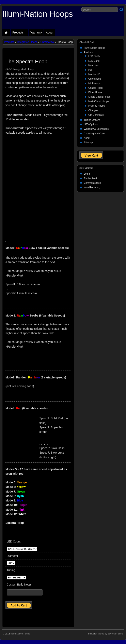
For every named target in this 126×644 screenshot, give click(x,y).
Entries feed (90, 178)
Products (20, 33)
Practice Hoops (97, 106)
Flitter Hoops (95, 92)
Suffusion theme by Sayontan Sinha (106, 634)
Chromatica (47, 42)
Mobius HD (94, 74)
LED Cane (94, 61)
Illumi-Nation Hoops (38, 14)
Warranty (36, 32)
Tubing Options (92, 120)
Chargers (93, 110)
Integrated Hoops (27, 42)
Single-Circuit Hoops (99, 97)
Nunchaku (94, 65)
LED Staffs (94, 56)
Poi (90, 70)
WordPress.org (92, 187)
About (50, 32)
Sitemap (88, 143)
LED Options (91, 124)
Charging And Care (94, 134)
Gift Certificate (96, 115)
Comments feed (92, 183)
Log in (87, 174)
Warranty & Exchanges (96, 129)
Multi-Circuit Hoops (99, 101)
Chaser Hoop (96, 88)
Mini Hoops (94, 83)
